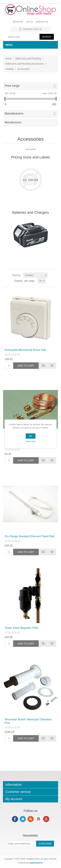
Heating (9, 69)
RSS (31, 819)
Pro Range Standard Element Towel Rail (29, 536)
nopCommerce (36, 863)
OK (30, 436)
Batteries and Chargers (30, 212)
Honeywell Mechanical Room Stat (25, 350)
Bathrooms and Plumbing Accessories (25, 64)
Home (9, 59)
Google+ (46, 819)
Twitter (23, 819)
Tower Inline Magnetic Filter (22, 628)
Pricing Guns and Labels (31, 157)
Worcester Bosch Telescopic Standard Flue (28, 721)
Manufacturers (14, 114)
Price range (12, 86)
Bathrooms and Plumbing (28, 59)
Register (18, 22)
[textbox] (23, 37)
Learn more (30, 441)
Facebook (15, 819)
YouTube (38, 819)
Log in (29, 22)
